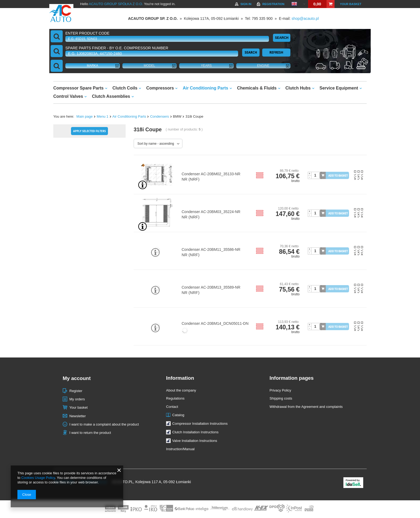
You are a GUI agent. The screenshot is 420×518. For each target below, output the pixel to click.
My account (77, 378)
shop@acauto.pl (305, 18)
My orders (77, 399)
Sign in (246, 4)
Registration (273, 4)
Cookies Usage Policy (38, 478)
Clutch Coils (125, 88)
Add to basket (338, 175)
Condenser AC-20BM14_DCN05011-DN (215, 323)
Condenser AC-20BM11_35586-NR (211, 249)
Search (282, 38)
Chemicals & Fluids (257, 88)
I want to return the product (90, 433)
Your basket (351, 4)
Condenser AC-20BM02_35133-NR (211, 174)
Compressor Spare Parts (78, 88)
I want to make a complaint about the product (104, 424)
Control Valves (68, 96)
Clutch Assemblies (111, 96)
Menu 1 (102, 116)
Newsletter (78, 416)
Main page (85, 116)
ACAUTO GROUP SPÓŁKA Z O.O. (116, 4)
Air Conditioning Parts (205, 88)
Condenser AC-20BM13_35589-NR (211, 287)
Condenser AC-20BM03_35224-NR (211, 212)
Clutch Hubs (298, 88)
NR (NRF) (191, 179)
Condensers (159, 116)
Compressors (160, 88)
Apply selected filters (89, 131)
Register (76, 391)
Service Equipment (339, 88)
